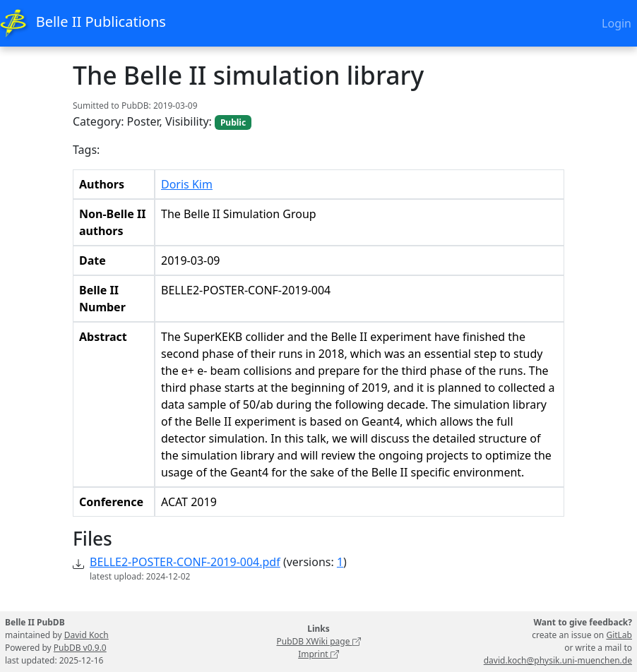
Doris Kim (187, 184)
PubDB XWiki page (318, 641)
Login (617, 23)
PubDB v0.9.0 (80, 648)
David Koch (87, 635)
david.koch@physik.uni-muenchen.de (558, 660)
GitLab (619, 635)
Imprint (318, 654)
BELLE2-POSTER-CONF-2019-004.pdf (185, 562)
